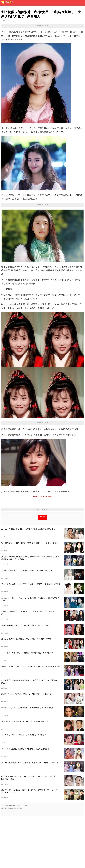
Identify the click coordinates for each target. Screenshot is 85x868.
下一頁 (42, 569)
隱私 (18, 860)
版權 (21, 860)
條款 (15, 860)
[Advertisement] (43, 438)
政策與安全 (10, 860)
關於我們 (4, 860)
